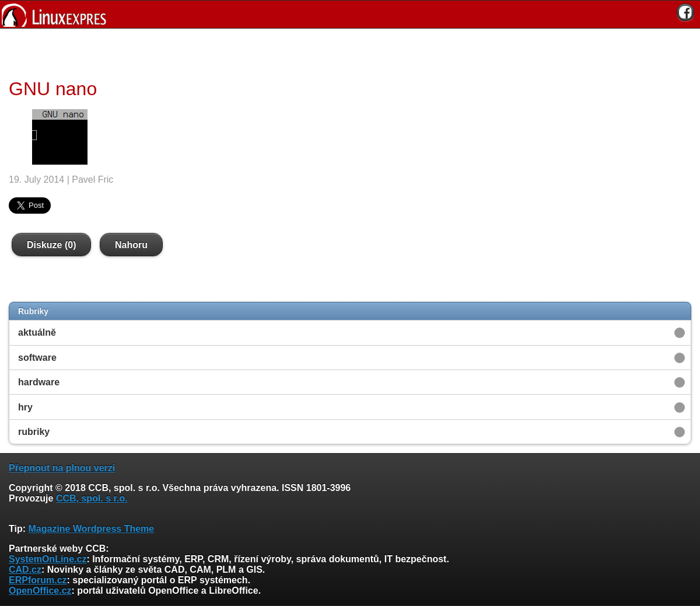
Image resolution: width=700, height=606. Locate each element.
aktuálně (37, 332)
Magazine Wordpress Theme (91, 529)
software (37, 358)
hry (25, 407)
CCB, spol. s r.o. (92, 498)
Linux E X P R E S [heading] (350, 14)
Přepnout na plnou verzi (62, 468)
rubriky (34, 432)
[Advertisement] (346, 52)
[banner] (350, 14)
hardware (39, 382)
